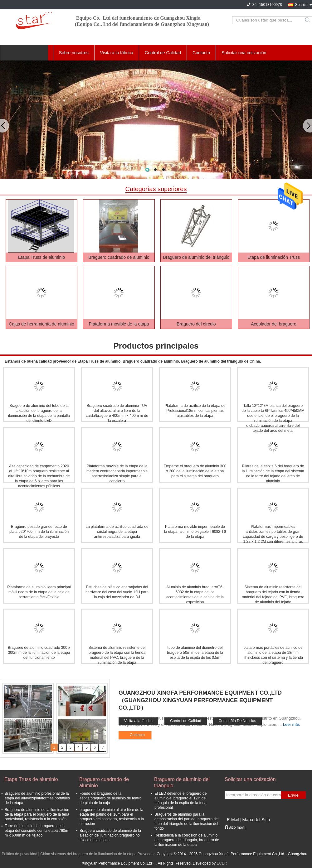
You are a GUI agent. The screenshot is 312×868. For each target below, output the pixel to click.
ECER (222, 863)
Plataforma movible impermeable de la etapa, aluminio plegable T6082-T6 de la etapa (195, 532)
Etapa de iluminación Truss (274, 257)
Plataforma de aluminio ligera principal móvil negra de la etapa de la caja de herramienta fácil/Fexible (39, 592)
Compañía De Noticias (237, 721)
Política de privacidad (19, 854)
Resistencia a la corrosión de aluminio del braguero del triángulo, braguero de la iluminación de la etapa (187, 840)
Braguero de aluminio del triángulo (196, 257)
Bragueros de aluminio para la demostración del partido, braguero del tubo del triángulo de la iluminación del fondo (186, 821)
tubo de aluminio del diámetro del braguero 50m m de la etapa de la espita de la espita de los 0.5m (195, 653)
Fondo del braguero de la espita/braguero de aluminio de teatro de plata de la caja (111, 798)
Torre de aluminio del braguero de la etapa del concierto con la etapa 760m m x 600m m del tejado (36, 831)
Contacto (201, 53)
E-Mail (233, 820)
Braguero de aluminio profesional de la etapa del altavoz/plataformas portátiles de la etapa (37, 798)
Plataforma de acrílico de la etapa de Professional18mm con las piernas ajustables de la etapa (195, 411)
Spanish (302, 5)
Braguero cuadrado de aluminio (119, 257)
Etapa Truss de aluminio (41, 257)
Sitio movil (235, 827)
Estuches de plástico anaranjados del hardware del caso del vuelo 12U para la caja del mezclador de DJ (117, 592)
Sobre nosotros (74, 53)
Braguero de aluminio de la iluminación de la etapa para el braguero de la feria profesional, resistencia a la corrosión (37, 814)
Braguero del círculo (196, 324)
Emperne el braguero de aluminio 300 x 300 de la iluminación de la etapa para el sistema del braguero (195, 471)
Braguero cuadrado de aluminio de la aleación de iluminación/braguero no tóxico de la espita (110, 835)
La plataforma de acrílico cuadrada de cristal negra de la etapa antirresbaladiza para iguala (117, 532)
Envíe (293, 795)
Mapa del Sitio (256, 820)
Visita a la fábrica (117, 53)
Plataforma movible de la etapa (119, 324)
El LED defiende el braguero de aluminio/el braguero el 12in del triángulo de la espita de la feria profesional (180, 800)
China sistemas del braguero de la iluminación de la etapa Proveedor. (98, 854)
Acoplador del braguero (274, 324)
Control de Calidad (163, 53)
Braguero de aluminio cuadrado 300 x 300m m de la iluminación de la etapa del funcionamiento (39, 653)
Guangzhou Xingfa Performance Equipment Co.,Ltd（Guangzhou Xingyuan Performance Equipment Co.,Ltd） (200, 700)
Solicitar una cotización (244, 53)
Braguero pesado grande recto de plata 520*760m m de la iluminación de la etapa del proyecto (39, 532)
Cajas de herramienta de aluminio (41, 324)
